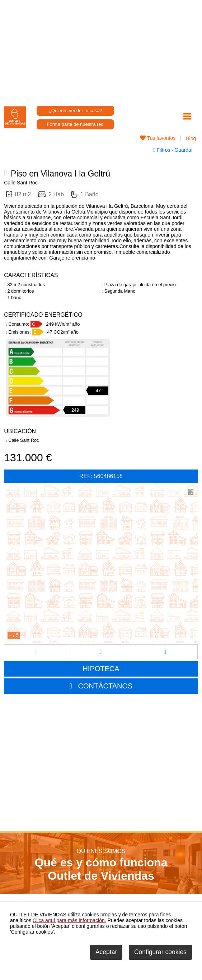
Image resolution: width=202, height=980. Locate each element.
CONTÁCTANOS (105, 686)
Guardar (183, 150)
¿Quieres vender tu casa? (75, 111)
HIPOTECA (101, 669)
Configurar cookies (160, 952)
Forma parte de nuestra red (75, 124)
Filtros (162, 150)
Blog (191, 138)
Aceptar (106, 952)
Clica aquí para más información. (69, 920)
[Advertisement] (101, 50)
